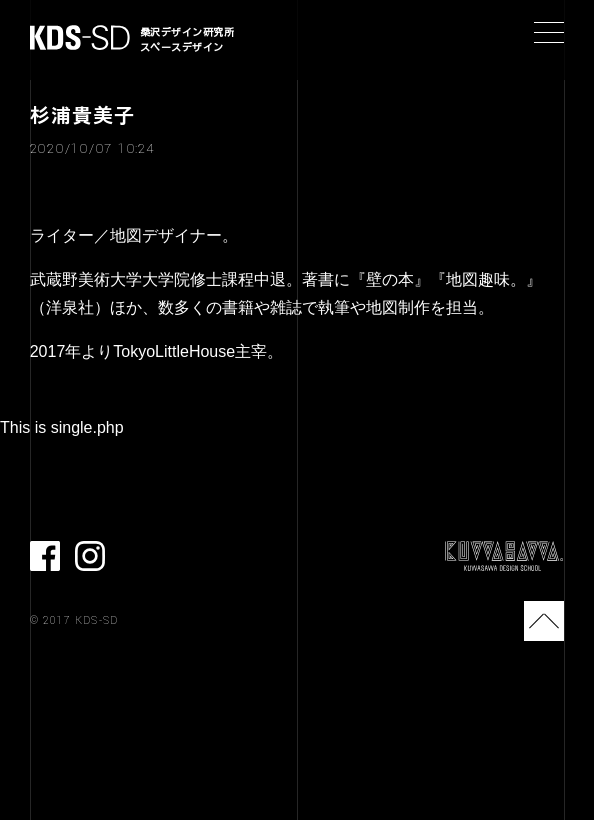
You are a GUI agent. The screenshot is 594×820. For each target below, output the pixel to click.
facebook (45, 556)
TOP (544, 621)
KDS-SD (80, 37)
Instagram (90, 556)
